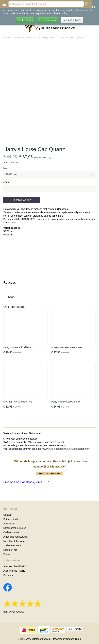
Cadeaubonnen (11, 532)
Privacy (7, 554)
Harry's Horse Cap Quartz (71, 38)
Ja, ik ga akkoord (48, 20)
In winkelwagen (22, 200)
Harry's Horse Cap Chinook (66, 402)
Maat (6, 168)
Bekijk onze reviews (14, 612)
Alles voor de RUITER (22, 38)
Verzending (9, 524)
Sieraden (8, 575)
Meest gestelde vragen (15, 541)
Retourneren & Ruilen (15, 528)
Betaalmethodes (12, 519)
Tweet (11, 297)
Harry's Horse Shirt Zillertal (17, 347)
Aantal (7, 182)
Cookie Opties (25, 20)
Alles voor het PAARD (15, 566)
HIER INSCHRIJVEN (50, 474)
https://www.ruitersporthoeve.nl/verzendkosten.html (63, 449)
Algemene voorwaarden (16, 537)
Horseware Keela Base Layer (67, 347)
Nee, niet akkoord (72, 20)
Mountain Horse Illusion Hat (18, 402)
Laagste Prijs (10, 550)
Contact (7, 515)
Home (6, 38)
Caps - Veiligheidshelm (46, 38)
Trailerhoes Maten (13, 545)
